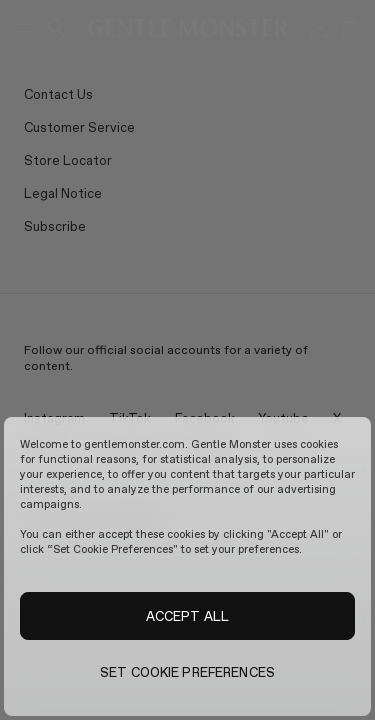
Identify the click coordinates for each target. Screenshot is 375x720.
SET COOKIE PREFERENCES (187, 672)
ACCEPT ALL (187, 616)
